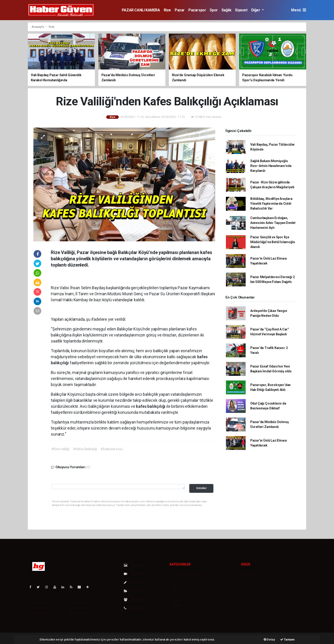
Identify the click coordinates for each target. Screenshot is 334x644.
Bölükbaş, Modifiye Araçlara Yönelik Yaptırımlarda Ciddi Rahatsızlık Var (271, 204)
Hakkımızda (39, 603)
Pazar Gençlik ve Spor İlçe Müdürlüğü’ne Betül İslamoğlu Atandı (273, 242)
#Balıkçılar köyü (112, 449)
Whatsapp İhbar (80, 608)
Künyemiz (134, 600)
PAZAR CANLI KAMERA (141, 10)
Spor (214, 10)
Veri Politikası (40, 613)
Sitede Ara (250, 575)
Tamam (287, 639)
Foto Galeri (135, 565)
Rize (167, 10)
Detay (269, 639)
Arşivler (133, 591)
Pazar (180, 10)
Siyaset (241, 10)
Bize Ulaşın (135, 608)
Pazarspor (197, 10)
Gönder (201, 488)
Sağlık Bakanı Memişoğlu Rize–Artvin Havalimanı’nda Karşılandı (271, 166)
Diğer (256, 10)
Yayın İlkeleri (39, 608)
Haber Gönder (78, 613)
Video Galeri (136, 574)
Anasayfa (38, 27)
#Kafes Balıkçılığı (85, 449)
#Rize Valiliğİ (60, 449)
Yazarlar (133, 582)
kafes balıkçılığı (151, 406)
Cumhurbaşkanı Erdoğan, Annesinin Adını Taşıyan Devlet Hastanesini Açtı (273, 223)
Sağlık (226, 10)
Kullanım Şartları (80, 603)
